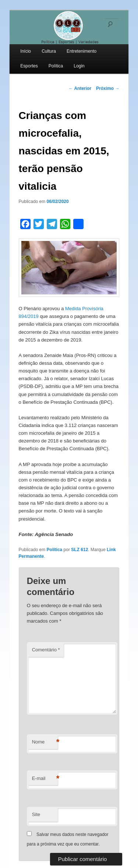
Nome (45, 742)
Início (26, 51)
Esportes (29, 66)
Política (56, 66)
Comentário (46, 650)
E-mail (45, 779)
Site (36, 814)
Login (79, 66)
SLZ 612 (79, 550)
